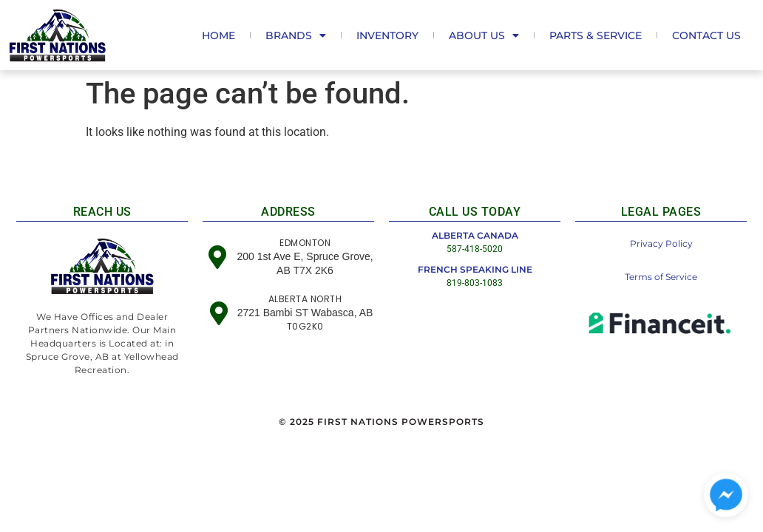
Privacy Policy (661, 243)
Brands (296, 35)
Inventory (387, 35)
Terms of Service (661, 277)
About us (484, 35)
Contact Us (706, 35)
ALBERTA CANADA (475, 235)
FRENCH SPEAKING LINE (475, 269)
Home (218, 35)
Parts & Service (596, 35)
